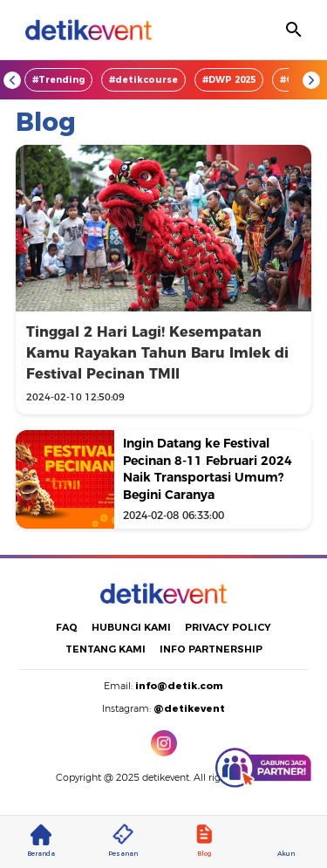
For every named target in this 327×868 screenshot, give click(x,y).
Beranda (41, 841)
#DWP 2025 (229, 80)
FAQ (67, 627)
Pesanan (123, 841)
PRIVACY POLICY (228, 627)
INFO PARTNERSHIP (211, 649)
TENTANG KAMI (106, 649)
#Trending (58, 80)
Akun (286, 841)
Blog (204, 841)
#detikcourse (143, 80)
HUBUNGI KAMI (131, 627)
